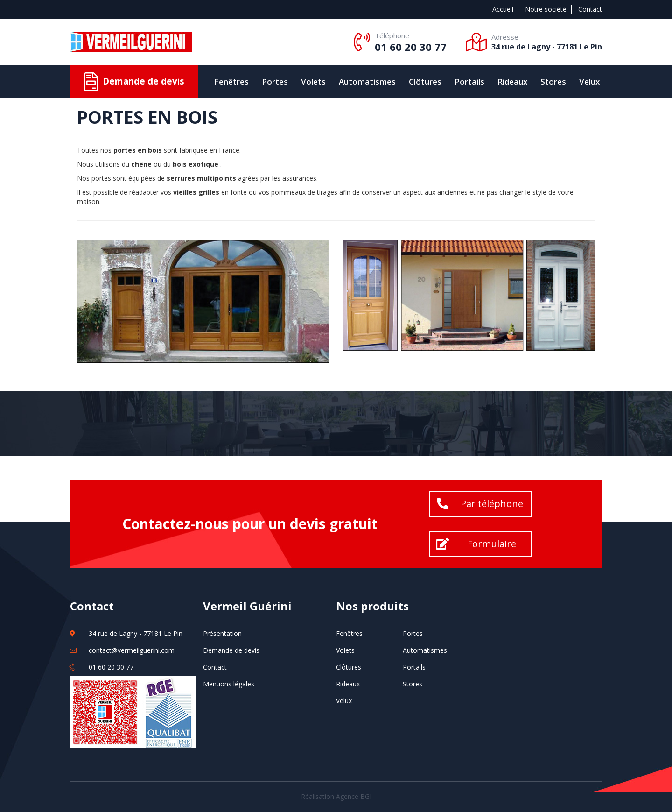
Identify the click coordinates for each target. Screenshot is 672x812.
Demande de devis (231, 650)
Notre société (546, 9)
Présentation (222, 633)
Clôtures (425, 81)
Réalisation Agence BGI (336, 796)
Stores (553, 81)
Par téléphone (492, 504)
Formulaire (492, 544)
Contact (590, 9)
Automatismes (367, 81)
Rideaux (512, 81)
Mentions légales (229, 684)
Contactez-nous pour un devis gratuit (250, 524)
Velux (589, 81)
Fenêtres (231, 81)
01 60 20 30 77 (411, 47)
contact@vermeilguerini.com (132, 650)
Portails (469, 81)
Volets (313, 81)
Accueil (503, 9)
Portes (275, 81)
